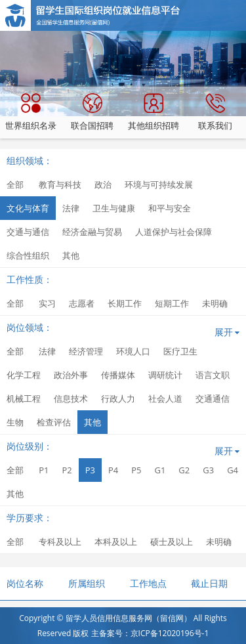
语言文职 (213, 375)
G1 (160, 470)
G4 (233, 470)
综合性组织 (28, 255)
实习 (47, 303)
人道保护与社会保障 (174, 232)
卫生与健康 (114, 208)
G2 (184, 470)
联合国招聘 (92, 112)
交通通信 (213, 398)
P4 (113, 470)
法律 (71, 208)
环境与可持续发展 (159, 184)
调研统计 (165, 375)
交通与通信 (28, 232)
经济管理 (86, 351)
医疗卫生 (180, 351)
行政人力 (118, 398)
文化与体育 (28, 208)
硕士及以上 (172, 542)
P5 (136, 470)
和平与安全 (170, 208)
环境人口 (133, 351)
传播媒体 (118, 375)
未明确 (215, 303)
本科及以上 (116, 542)
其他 (71, 255)
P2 (67, 470)
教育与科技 (60, 184)
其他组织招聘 (154, 112)
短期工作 (172, 303)
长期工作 (125, 303)
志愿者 (82, 303)
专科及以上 (60, 542)
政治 (103, 184)
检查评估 (54, 422)
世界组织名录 (31, 112)
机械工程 (24, 398)
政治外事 (71, 375)
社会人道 (165, 398)
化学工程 (24, 375)
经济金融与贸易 (92, 232)
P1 (44, 470)
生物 (15, 422)
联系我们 (215, 112)
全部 (15, 184)
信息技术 (71, 398)
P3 (90, 470)
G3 (208, 470)
